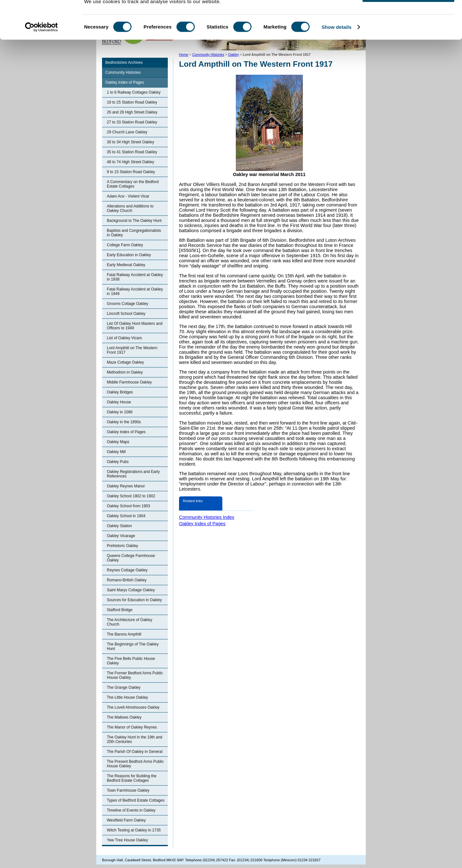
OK (409, 16)
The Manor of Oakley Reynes (132, 727)
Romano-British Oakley (127, 580)
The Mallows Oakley (124, 717)
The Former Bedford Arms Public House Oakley (135, 675)
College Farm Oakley (125, 245)
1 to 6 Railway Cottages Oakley (134, 92)
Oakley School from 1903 (128, 506)
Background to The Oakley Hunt (134, 221)
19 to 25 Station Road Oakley (132, 102)
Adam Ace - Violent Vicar (128, 196)
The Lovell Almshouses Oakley (133, 707)
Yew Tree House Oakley (127, 840)
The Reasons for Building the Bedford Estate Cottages (132, 778)
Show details (337, 49)
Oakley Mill (116, 452)
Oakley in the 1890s (124, 422)
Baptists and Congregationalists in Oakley (134, 233)
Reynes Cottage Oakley (127, 570)
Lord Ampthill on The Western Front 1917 (132, 350)
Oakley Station (119, 526)
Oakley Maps (118, 442)
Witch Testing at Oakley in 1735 (134, 830)
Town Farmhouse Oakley (128, 790)
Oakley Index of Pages (125, 82)
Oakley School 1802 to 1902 (131, 496)
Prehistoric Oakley (122, 546)
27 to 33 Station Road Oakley (132, 122)
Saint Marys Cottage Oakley (131, 590)
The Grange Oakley (124, 687)
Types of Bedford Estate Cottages (136, 800)
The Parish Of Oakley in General (135, 752)
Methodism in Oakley (125, 372)
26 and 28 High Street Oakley (132, 112)
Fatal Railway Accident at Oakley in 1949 (135, 291)
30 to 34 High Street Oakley (130, 142)
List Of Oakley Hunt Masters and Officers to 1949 (135, 326)
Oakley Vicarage (121, 536)
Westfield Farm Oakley (126, 820)
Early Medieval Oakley (126, 265)
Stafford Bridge (120, 610)
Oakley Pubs (118, 462)
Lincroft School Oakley (126, 314)
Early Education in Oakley (129, 255)
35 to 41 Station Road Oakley (132, 152)
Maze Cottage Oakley (125, 362)
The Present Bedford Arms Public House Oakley (135, 764)
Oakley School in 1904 (126, 516)
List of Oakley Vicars (124, 338)
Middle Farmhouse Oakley (129, 382)
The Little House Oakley (127, 697)
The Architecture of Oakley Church (129, 622)
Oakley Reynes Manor (126, 486)
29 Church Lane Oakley (127, 132)
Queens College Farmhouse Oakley (131, 558)
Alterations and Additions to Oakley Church (130, 208)
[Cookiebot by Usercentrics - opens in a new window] (42, 49)
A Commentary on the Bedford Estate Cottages (133, 184)
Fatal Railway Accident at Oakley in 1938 (135, 277)
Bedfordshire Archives (124, 63)
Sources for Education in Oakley (134, 600)
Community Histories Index (207, 517)
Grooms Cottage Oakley (128, 304)
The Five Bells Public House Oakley (131, 661)
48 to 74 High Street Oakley (130, 162)
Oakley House (119, 402)
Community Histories (123, 72)
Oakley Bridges (120, 392)
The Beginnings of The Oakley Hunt (133, 646)
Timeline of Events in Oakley (131, 810)
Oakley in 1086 (120, 412)
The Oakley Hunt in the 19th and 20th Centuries (135, 739)
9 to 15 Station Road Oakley (131, 172)
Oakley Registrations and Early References (133, 474)
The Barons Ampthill (124, 634)
